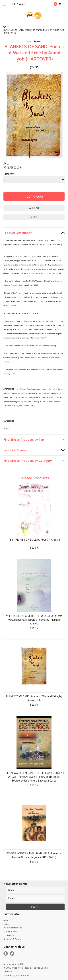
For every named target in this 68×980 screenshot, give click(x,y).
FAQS (6, 924)
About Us (8, 920)
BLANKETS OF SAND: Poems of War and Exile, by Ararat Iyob (34, 698)
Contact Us (9, 935)
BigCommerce (23, 975)
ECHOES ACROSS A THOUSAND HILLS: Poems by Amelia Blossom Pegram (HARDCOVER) (34, 855)
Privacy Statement (13, 928)
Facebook (6, 954)
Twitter (12, 954)
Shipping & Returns (13, 939)
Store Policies (10, 931)
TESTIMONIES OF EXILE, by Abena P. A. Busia (34, 540)
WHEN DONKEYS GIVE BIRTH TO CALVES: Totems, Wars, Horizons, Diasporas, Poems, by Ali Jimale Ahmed (34, 620)
